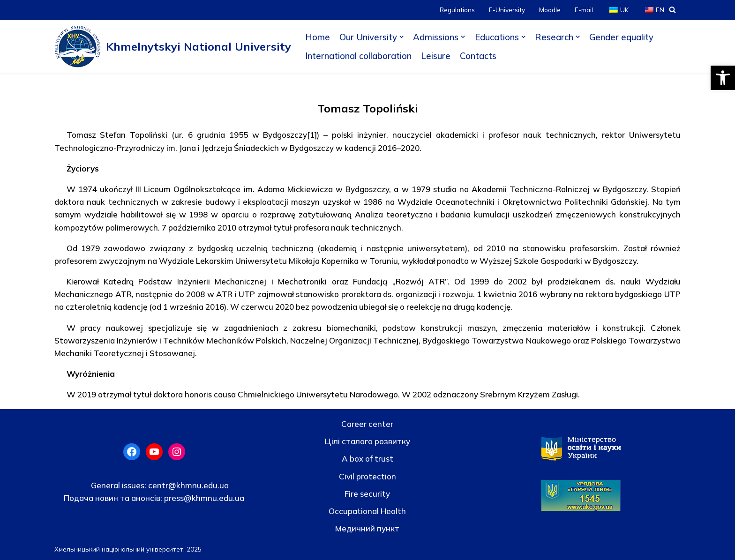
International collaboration (358, 56)
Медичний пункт (367, 528)
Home (318, 37)
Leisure (436, 56)
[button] (723, 78)
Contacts (478, 56)
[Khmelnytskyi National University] (173, 46)
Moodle (550, 10)
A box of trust (367, 459)
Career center (367, 424)
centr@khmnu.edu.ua (187, 485)
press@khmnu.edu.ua (203, 498)
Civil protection (367, 476)
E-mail (584, 10)
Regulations (457, 10)
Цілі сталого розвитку (367, 441)
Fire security (367, 494)
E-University (507, 10)
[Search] (672, 10)
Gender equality (621, 37)
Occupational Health (367, 511)
